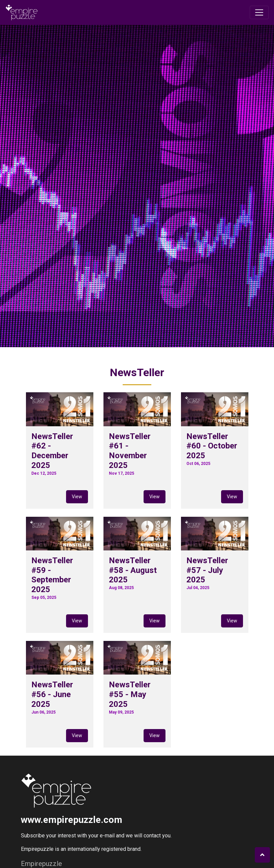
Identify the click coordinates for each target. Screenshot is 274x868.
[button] (262, 855)
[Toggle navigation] (259, 12)
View (77, 497)
